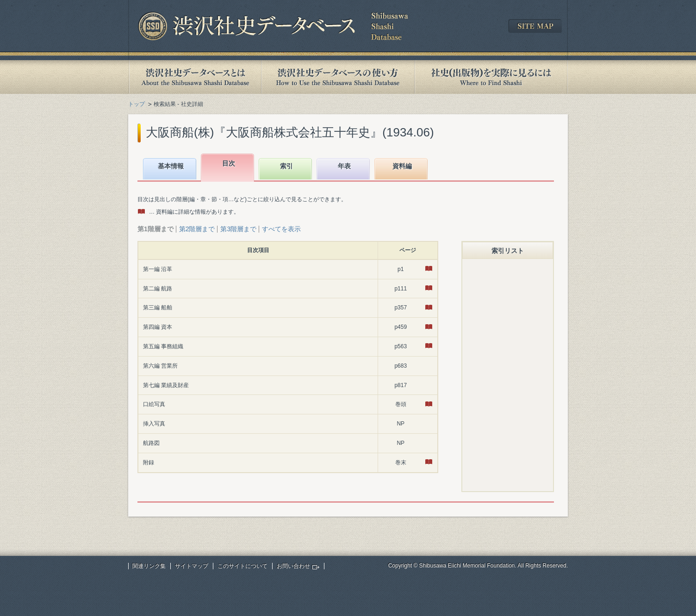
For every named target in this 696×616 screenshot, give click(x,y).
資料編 (402, 166)
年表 (344, 166)
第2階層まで (197, 229)
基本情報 (171, 166)
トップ (137, 104)
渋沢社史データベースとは (195, 77)
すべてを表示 (281, 229)
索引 (286, 166)
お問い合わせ (293, 566)
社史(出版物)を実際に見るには (491, 77)
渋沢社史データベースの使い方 (338, 77)
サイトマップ (192, 566)
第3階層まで (238, 229)
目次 (229, 163)
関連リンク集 (149, 566)
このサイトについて (242, 566)
